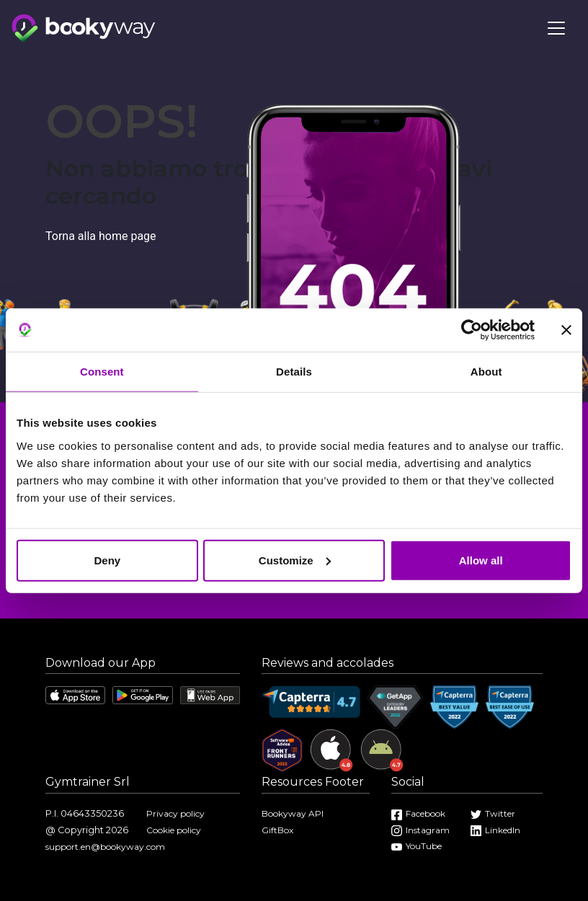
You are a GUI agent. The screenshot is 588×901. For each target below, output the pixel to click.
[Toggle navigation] (556, 28)
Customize (295, 560)
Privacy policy (175, 813)
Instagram (420, 830)
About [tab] (486, 372)
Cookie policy (174, 830)
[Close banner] (566, 330)
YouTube (416, 846)
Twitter (493, 813)
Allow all (481, 560)
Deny (107, 560)
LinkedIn (495, 830)
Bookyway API (293, 813)
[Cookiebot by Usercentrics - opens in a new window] (472, 330)
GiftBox (277, 830)
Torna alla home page (101, 236)
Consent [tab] (102, 372)
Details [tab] (294, 372)
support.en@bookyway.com (105, 847)
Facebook (418, 813)
